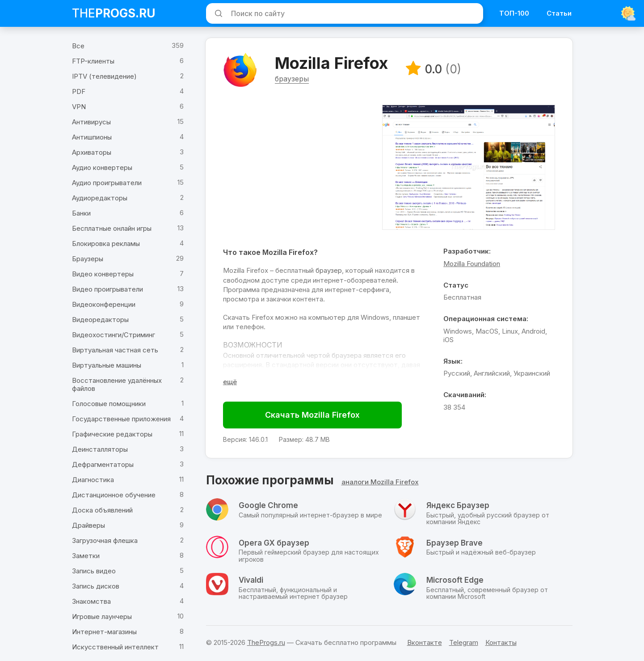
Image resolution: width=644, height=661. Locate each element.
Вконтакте (425, 642)
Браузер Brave (455, 544)
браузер (330, 272)
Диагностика (93, 480)
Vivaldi (251, 582)
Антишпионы (92, 137)
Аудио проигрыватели (107, 183)
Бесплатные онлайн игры (112, 228)
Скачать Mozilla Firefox (314, 416)
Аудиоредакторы (100, 198)
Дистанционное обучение (114, 495)
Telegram (464, 642)
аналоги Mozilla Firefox (380, 484)
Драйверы (88, 525)
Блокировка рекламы (106, 244)
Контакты (501, 642)
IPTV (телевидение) (104, 76)
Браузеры (88, 259)
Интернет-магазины (104, 632)
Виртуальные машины (107, 365)
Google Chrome (268, 507)
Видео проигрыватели (107, 289)
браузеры (293, 80)
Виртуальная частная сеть (115, 350)
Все (78, 46)
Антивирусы (91, 122)
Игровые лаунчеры (102, 617)
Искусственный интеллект (115, 647)
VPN (79, 107)
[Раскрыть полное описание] (231, 383)
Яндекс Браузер (458, 507)
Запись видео (94, 571)
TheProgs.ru (266, 642)
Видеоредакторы (100, 320)
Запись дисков (96, 586)
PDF (79, 91)
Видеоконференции (104, 304)
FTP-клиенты (93, 61)
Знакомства (91, 601)
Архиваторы (92, 152)
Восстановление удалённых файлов (117, 384)
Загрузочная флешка (105, 540)
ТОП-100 (514, 13)
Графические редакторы (112, 434)
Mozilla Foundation (471, 265)
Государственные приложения (121, 419)
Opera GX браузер (274, 544)
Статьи (559, 13)
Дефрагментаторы (103, 464)
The (114, 13)
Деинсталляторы (100, 449)
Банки (81, 213)
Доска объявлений (102, 510)
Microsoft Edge (455, 582)
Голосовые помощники (109, 404)
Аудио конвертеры (102, 167)
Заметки (86, 556)
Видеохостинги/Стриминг (114, 335)
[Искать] (217, 13)
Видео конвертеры (103, 274)
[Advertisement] (299, 169)
